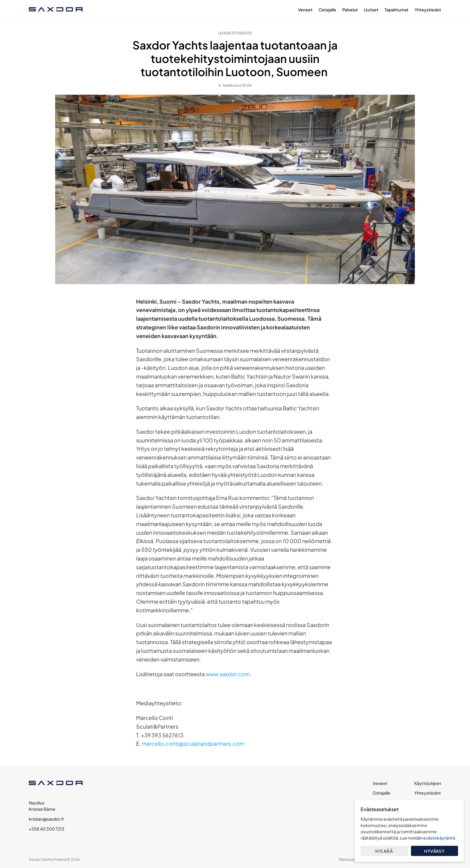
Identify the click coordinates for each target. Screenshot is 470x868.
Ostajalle (327, 10)
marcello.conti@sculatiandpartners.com (193, 743)
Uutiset (371, 10)
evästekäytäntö (439, 838)
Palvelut (350, 10)
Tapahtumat (397, 10)
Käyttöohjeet (428, 783)
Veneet (305, 10)
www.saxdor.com (228, 674)
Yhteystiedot (428, 10)
